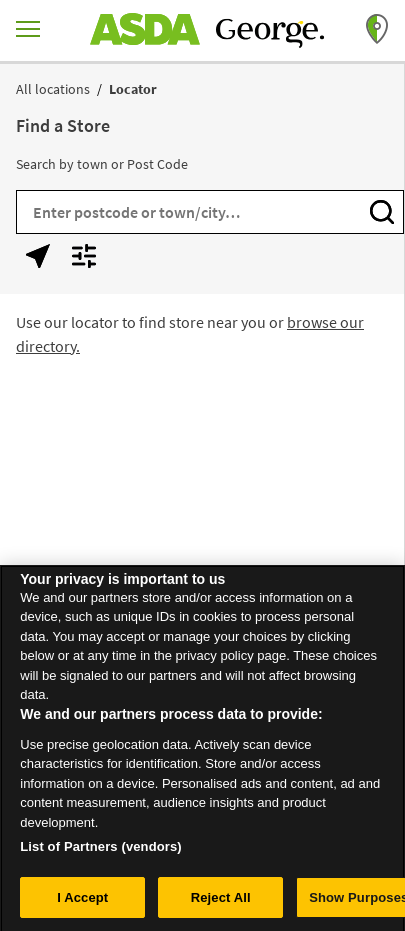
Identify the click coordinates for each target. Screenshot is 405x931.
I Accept (82, 902)
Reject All (221, 902)
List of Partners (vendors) (101, 851)
